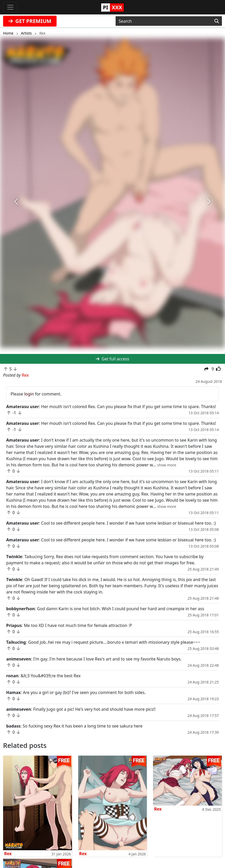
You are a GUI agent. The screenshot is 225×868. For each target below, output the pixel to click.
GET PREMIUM (30, 21)
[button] (17, 202)
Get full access (112, 359)
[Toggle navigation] (10, 7)
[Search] (217, 21)
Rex (8, 854)
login (29, 394)
